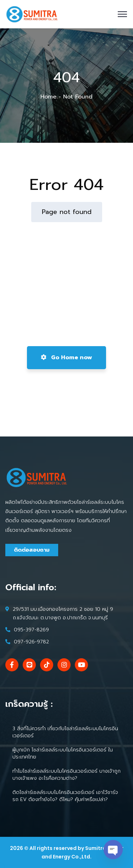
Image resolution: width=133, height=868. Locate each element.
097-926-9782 (31, 642)
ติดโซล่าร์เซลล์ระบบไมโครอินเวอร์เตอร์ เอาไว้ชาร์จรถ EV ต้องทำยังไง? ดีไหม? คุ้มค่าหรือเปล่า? (65, 796)
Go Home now (66, 357)
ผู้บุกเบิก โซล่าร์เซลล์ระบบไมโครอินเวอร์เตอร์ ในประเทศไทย (63, 753)
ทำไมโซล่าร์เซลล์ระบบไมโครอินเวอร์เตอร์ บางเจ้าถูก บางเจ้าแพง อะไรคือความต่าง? (66, 775)
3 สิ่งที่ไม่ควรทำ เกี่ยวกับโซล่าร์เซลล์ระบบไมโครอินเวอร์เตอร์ (65, 732)
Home (48, 97)
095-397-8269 (31, 630)
